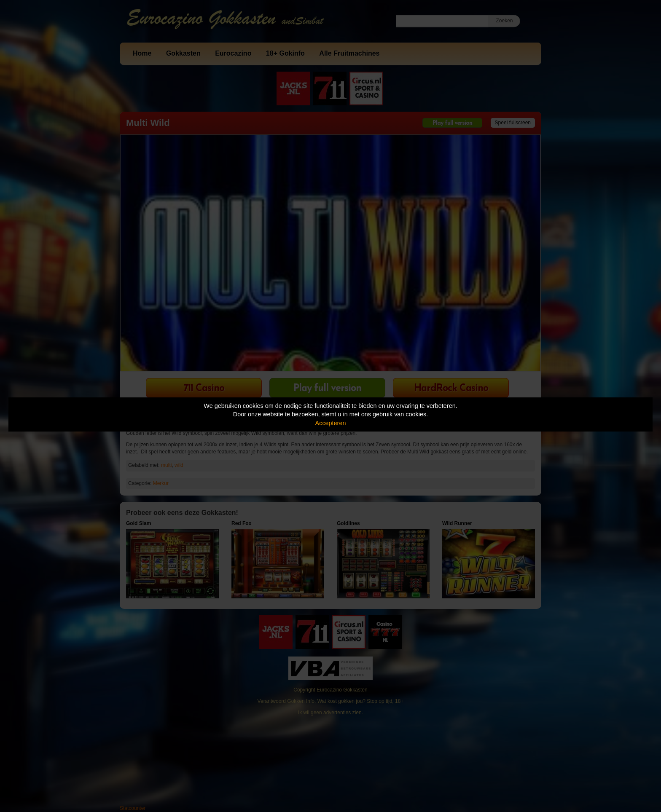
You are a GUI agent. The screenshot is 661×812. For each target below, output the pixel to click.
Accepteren (331, 423)
